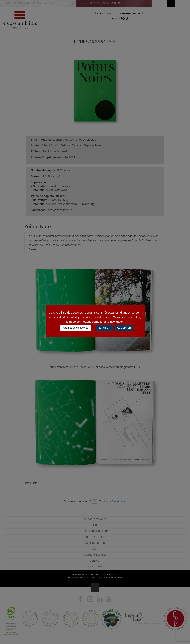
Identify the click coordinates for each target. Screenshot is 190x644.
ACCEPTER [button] (124, 328)
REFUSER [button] (104, 328)
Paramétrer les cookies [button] (75, 328)
